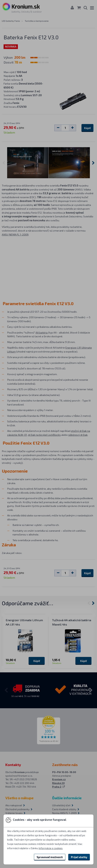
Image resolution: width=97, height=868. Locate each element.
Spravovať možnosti (50, 857)
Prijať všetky (79, 857)
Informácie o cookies (51, 848)
